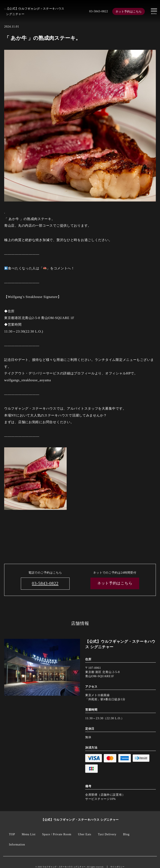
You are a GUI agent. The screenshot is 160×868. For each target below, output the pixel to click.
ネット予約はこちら (129, 11)
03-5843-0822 (99, 11)
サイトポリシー (117, 867)
